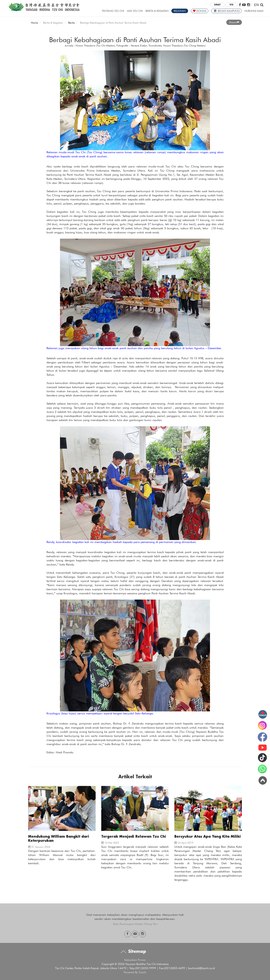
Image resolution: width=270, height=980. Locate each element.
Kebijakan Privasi (135, 960)
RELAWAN (180, 11)
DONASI (200, 11)
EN (256, 5)
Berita (72, 23)
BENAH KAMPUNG (226, 11)
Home (34, 23)
